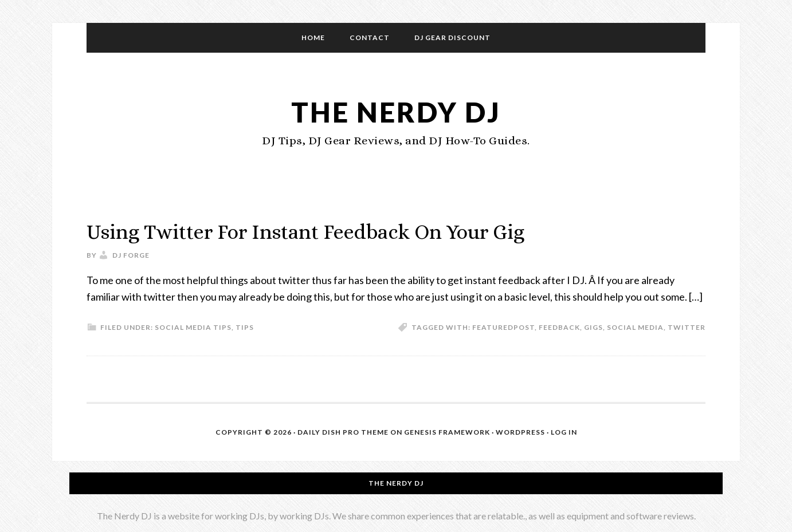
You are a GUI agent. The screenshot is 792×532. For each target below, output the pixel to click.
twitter (687, 327)
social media (635, 327)
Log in (564, 432)
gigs (593, 327)
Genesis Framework (447, 432)
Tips (245, 327)
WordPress (520, 432)
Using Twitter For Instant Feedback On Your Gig (305, 232)
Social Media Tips (193, 327)
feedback (559, 327)
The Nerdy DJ (396, 112)
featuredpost (503, 327)
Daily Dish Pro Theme (343, 432)
